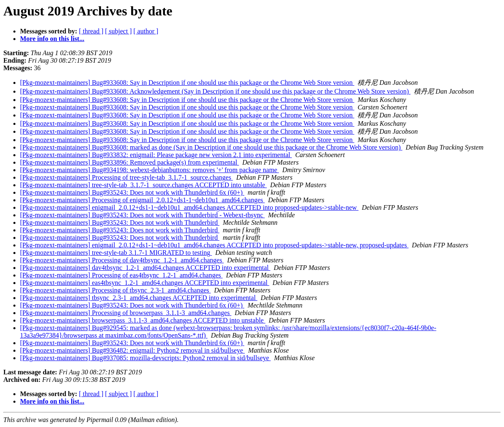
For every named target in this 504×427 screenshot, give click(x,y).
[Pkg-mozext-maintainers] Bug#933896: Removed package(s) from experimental (129, 162)
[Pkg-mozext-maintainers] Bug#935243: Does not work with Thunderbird (120, 222)
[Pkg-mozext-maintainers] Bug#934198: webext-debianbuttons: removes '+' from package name (149, 170)
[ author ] (146, 31)
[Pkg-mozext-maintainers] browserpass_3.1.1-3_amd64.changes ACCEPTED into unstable (143, 320)
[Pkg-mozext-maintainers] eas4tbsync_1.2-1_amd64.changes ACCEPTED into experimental (145, 283)
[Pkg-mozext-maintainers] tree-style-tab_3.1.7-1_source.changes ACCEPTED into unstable (143, 185)
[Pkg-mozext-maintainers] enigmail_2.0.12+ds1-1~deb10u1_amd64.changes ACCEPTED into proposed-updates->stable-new (189, 207)
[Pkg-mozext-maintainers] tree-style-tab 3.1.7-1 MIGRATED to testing (116, 253)
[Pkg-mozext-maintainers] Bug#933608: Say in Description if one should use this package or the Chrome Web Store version (187, 83)
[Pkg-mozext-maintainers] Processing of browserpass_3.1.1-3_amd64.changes (126, 313)
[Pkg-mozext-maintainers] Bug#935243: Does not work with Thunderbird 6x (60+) (132, 192)
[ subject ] (119, 31)
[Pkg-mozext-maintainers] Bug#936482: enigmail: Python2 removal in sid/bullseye (132, 350)
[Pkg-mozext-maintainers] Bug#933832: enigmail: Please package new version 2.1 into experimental (156, 155)
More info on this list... (52, 39)
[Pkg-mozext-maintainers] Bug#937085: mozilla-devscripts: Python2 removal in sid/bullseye (145, 358)
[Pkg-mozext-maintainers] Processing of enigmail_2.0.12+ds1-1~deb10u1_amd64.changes (142, 200)
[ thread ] (91, 31)
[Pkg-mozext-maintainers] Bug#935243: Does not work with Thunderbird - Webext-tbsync (142, 215)
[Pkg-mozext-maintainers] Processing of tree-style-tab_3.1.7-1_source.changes (127, 177)
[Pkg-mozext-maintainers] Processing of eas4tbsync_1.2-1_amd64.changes (121, 275)
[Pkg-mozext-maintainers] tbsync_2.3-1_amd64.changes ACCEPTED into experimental (139, 298)
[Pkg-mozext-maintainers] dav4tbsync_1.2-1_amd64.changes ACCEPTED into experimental (145, 268)
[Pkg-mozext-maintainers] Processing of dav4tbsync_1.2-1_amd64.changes (122, 260)
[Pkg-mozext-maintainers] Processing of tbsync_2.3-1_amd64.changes (115, 290)
